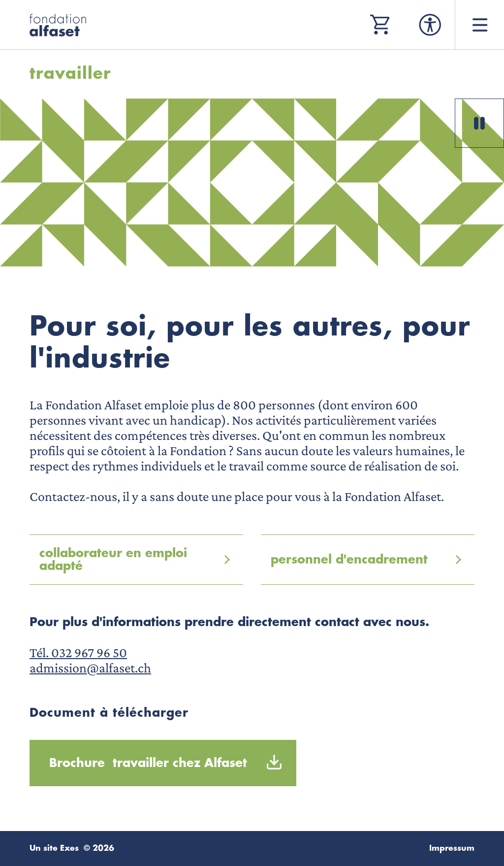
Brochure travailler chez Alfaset (148, 763)
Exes (69, 848)
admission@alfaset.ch (90, 668)
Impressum (452, 848)
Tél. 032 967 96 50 (78, 652)
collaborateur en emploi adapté (113, 560)
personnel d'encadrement (349, 560)
